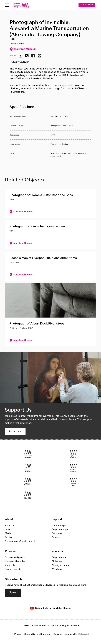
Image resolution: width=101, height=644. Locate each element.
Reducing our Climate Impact (20, 541)
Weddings (57, 569)
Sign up (13, 593)
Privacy (18, 634)
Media (8, 533)
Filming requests (60, 565)
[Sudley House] (73, 482)
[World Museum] (73, 454)
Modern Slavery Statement (38, 634)
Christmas (57, 561)
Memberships (59, 525)
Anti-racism (11, 565)
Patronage (57, 533)
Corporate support (61, 529)
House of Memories (15, 561)
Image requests (13, 569)
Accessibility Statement (76, 634)
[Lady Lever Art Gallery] (28, 495)
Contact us (11, 537)
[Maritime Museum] (73, 468)
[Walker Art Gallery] (28, 482)
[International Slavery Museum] (28, 468)
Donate (55, 537)
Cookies (58, 634)
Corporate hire (59, 558)
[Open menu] (7, 5)
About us (10, 525)
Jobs (7, 529)
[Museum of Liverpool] (28, 454)
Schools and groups (15, 558)
